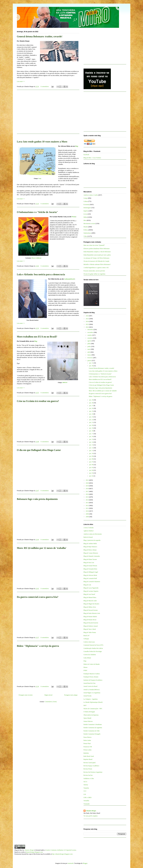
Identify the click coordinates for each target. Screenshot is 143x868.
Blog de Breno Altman (90, 550)
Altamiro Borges (91, 811)
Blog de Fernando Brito (90, 569)
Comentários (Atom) (51, 702)
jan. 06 (91, 465)
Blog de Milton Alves (90, 607)
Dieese (86, 667)
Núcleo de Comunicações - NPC (93, 709)
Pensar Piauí (87, 743)
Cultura (86, 201)
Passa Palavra (88, 737)
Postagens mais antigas (71, 695)
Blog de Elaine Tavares (90, 559)
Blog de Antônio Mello (90, 544)
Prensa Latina (88, 750)
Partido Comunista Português (92, 734)
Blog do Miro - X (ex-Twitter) (92, 158)
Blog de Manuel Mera (90, 597)
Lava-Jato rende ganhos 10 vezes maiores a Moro (42, 142)
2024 (87, 321)
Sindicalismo (87, 233)
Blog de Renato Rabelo (90, 617)
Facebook (86, 155)
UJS (85, 794)
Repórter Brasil (88, 759)
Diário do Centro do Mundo (92, 664)
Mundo (86, 227)
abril (89, 352)
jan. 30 (91, 366)
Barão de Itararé (88, 537)
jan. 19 (91, 428)
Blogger (85, 863)
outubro (90, 335)
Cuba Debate (87, 658)
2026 (87, 316)
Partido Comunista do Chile (92, 731)
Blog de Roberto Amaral (91, 626)
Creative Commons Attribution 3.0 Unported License (61, 850)
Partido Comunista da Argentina (93, 728)
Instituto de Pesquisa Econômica (93, 680)
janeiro (90, 361)
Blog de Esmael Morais (90, 566)
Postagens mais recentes (26, 695)
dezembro (90, 330)
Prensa (74, 217)
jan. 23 (91, 417)
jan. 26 (91, 408)
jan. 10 (91, 453)
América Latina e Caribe (91, 195)
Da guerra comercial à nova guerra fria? (38, 597)
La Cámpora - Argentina (91, 699)
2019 (87, 486)
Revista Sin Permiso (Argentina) (93, 772)
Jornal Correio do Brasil (91, 686)
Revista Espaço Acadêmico (91, 766)
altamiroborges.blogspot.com (34, 852)
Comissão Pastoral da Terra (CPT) (93, 645)
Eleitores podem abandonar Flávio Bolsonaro (97, 249)
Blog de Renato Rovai (90, 620)
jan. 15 (91, 439)
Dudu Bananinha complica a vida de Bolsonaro (97, 252)
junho (89, 346)
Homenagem (87, 208)
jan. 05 (91, 468)
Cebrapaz (86, 639)
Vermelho (86, 801)
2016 (87, 494)
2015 (87, 497)
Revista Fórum (88, 769)
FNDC (85, 670)
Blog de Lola (87, 585)
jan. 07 (91, 462)
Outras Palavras (88, 721)
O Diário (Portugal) (89, 712)
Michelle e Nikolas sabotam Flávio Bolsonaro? (97, 264)
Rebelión (86, 753)
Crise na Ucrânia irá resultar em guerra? (38, 401)
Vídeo (85, 236)
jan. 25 (91, 411)
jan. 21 (91, 422)
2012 (87, 506)
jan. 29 (91, 400)
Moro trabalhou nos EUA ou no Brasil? (37, 337)
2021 (87, 480)
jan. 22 (91, 420)
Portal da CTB (88, 747)
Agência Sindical (88, 531)
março (89, 355)
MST (85, 705)
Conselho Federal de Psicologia (93, 651)
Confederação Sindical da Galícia (93, 648)
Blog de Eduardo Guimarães (92, 556)
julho (89, 344)
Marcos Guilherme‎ (37, 258)
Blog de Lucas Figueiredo (91, 588)
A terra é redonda (89, 528)
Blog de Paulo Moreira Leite (92, 613)
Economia (87, 205)
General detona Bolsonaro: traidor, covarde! (40, 36)
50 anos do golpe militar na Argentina (94, 274)
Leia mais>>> (21, 81)
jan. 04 (91, 470)
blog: (77, 146)
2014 (87, 500)
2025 (87, 319)
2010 (87, 511)
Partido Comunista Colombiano (93, 724)
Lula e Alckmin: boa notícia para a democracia (41, 274)
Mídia (85, 217)
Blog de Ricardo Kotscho (91, 623)
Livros (85, 214)
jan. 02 (91, 476)
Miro (85, 220)
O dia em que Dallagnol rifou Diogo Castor (39, 450)
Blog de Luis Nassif (89, 594)
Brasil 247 (87, 636)
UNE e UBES (88, 798)
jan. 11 (91, 451)
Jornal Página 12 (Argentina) (92, 693)
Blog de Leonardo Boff (90, 578)
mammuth (71, 863)
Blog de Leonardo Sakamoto (92, 582)
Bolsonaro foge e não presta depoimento (37, 499)
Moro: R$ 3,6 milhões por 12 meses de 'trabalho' (42, 548)
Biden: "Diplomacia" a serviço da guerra (38, 646)
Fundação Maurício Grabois (92, 674)
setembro (90, 338)
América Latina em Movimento (93, 534)
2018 (87, 489)
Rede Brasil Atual (89, 756)
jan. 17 (91, 434)
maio (89, 349)
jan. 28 (91, 403)
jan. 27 (91, 406)
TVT (85, 791)
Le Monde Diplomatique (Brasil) (93, 702)
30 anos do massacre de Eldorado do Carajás (96, 261)
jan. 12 (91, 448)
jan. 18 (91, 431)
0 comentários (45, 86)
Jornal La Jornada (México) (92, 690)
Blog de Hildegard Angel (91, 572)
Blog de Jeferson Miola (90, 575)
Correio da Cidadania (90, 655)
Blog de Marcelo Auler (90, 601)
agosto (89, 341)
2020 (87, 483)
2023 (87, 324)
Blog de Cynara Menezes (91, 553)
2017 (87, 491)
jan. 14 (91, 442)
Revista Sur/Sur (88, 775)
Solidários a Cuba (89, 778)
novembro (91, 332)
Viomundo (87, 804)
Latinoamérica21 (69, 279)
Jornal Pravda (88, 696)
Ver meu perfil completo (91, 816)
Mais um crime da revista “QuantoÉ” (94, 245)
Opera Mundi (87, 718)
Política (86, 230)
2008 (87, 517)
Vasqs (40, 178)
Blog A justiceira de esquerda (92, 540)
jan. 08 (91, 459)
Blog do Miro (18, 850)
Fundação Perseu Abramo (91, 677)
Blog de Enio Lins (89, 563)
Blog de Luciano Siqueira (91, 591)
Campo (86, 198)
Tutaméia (86, 788)
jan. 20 (91, 425)
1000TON (65, 383)
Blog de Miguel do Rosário (91, 604)
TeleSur (86, 785)
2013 (87, 503)
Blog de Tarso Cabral (90, 629)
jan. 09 (91, 456)
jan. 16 (91, 436)
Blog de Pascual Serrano (91, 610)
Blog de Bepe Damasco (90, 547)
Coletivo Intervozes (89, 642)
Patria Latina (87, 740)
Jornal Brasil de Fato (90, 683)
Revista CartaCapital (90, 763)
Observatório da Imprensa (91, 715)
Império (86, 211)
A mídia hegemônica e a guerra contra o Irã (96, 268)
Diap (85, 661)
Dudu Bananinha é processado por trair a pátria (97, 255)
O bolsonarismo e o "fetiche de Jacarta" (37, 212)
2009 (87, 514)
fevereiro (90, 358)
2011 (87, 508)
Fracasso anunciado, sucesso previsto (94, 271)
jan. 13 (91, 445)
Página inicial (48, 695)
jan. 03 (91, 473)
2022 (87, 327)
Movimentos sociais (89, 224)
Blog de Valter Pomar (90, 632)
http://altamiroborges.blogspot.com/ (62, 854)
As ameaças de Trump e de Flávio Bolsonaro (96, 258)
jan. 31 (91, 363)
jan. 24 (91, 414)
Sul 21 (85, 782)
